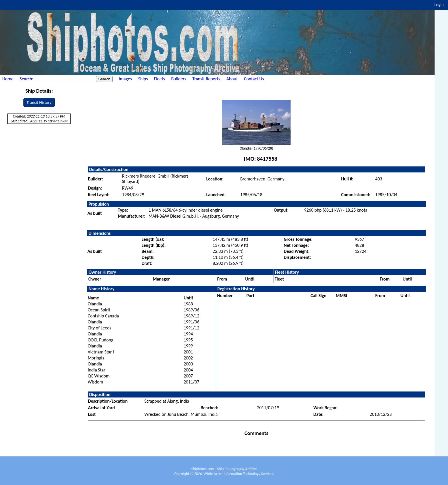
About (232, 79)
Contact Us (254, 79)
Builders (179, 79)
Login (439, 5)
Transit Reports (206, 79)
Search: (27, 79)
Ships (143, 79)
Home (8, 79)
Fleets (159, 79)
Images (125, 79)
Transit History (39, 102)
